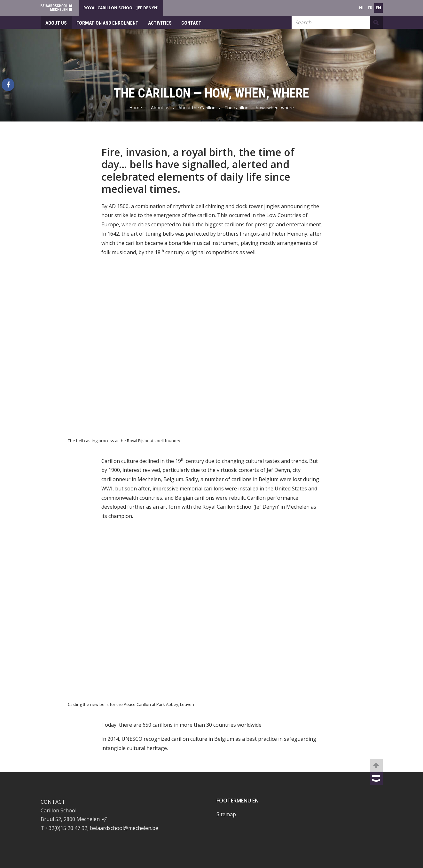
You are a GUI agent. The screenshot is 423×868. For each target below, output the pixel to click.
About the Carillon (197, 108)
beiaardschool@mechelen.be (124, 828)
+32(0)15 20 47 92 (66, 828)
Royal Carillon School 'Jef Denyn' (121, 8)
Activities (160, 23)
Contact (191, 23)
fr (370, 8)
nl (362, 8)
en (378, 8)
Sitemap (226, 814)
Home (136, 108)
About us (56, 23)
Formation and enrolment (107, 23)
